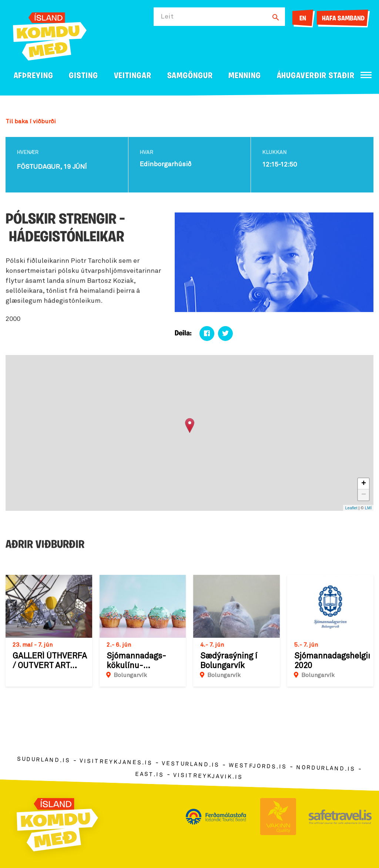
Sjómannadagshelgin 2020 (332, 661)
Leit (167, 17)
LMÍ (368, 508)
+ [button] (364, 484)
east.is (150, 775)
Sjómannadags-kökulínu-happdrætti (136, 661)
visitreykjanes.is (116, 762)
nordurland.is (326, 768)
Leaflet (351, 508)
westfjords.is (258, 767)
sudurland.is (44, 760)
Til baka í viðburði (31, 121)
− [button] (364, 495)
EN (303, 19)
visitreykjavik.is (208, 776)
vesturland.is (191, 764)
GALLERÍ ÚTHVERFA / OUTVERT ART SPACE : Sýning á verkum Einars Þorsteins (50, 661)
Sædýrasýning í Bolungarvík (229, 661)
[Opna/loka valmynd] (366, 75)
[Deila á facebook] (207, 334)
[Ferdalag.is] (50, 35)
